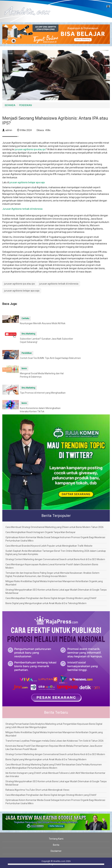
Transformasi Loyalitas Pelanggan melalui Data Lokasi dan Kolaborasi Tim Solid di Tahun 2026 (55, 741)
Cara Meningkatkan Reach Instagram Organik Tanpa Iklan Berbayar (40, 532)
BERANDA (10, 105)
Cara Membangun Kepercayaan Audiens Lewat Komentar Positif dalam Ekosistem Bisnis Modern (52, 566)
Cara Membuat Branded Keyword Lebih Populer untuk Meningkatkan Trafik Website (49, 546)
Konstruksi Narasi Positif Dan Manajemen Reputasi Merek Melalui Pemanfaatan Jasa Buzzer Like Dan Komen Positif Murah (54, 748)
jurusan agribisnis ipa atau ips (30, 149)
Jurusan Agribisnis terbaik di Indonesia (22, 209)
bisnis (24, 368)
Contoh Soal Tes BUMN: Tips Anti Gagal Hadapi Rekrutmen (50, 358)
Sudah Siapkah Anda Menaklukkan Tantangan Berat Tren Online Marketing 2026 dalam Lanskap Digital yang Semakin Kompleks (56, 553)
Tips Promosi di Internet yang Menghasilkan (43, 393)
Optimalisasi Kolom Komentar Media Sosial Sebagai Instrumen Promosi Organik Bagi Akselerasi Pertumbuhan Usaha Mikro (55, 539)
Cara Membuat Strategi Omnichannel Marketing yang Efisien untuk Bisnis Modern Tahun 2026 (55, 527)
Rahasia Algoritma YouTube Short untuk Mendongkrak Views (37, 790)
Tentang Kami (56, 839)
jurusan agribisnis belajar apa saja (27, 182)
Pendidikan (27, 353)
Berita (56, 845)
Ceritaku (25, 318)
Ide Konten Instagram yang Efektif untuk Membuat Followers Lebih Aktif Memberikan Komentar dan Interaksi (55, 775)
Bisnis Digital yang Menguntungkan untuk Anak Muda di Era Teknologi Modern (46, 603)
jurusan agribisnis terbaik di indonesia (59, 284)
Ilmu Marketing (28, 334)
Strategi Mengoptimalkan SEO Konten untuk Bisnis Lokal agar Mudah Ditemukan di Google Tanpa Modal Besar (56, 591)
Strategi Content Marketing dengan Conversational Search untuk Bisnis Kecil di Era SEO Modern (55, 559)
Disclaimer (56, 851)
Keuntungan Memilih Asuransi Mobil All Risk (43, 323)
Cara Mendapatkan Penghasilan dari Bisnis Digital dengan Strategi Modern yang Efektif (51, 598)
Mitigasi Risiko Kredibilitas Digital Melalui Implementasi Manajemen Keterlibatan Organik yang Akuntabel (54, 583)
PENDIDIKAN (25, 105)
